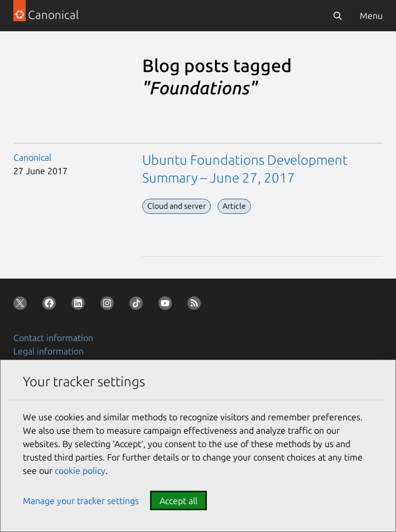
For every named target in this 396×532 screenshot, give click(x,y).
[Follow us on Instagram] (109, 305)
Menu (371, 16)
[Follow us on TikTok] (138, 305)
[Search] (337, 16)
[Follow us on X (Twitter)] (22, 305)
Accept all (178, 501)
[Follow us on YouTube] (167, 305)
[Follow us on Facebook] (51, 305)
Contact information (53, 338)
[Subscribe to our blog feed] (196, 305)
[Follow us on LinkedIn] (80, 305)
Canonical (32, 157)
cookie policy (80, 471)
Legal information (49, 351)
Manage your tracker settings (81, 501)
